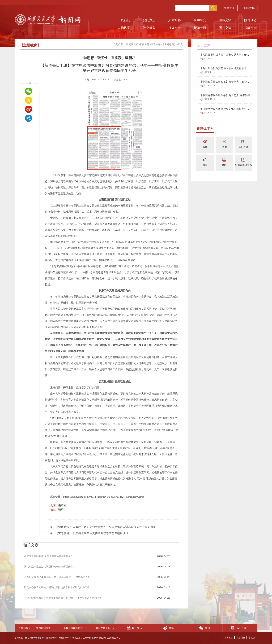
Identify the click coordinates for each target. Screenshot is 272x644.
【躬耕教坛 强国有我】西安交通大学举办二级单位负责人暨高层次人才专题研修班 (106, 527)
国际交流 (225, 20)
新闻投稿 (249, 8)
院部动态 (250, 20)
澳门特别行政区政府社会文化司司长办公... (223, 109)
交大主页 (229, 8)
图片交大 (225, 28)
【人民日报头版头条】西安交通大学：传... (223, 55)
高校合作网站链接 (73, 628)
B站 (224, 165)
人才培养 (175, 20)
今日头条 (244, 147)
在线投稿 (228, 638)
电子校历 (137, 628)
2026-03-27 (210, 72)
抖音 (205, 165)
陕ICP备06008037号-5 (110, 638)
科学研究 (200, 20)
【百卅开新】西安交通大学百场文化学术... (223, 68)
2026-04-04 (210, 113)
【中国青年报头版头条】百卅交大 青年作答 (223, 95)
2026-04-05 (210, 99)
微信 (224, 147)
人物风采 (124, 28)
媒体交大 (175, 28)
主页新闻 (124, 20)
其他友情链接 (103, 628)
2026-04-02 (210, 58)
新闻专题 (200, 28)
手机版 (252, 638)
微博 (205, 147)
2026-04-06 (210, 86)
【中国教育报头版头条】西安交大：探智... (223, 82)
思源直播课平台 (244, 165)
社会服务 (149, 28)
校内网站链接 (43, 628)
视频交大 (250, 28)
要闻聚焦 (149, 20)
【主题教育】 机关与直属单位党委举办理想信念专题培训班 (92, 533)
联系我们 (241, 638)
